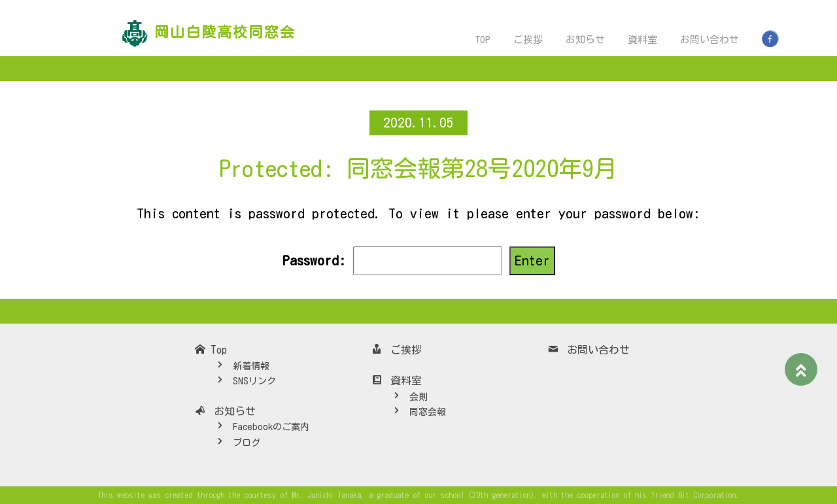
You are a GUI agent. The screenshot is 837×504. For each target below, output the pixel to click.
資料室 (642, 40)
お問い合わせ (709, 40)
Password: (392, 261)
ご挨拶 (528, 40)
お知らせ (585, 40)
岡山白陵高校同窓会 (225, 32)
